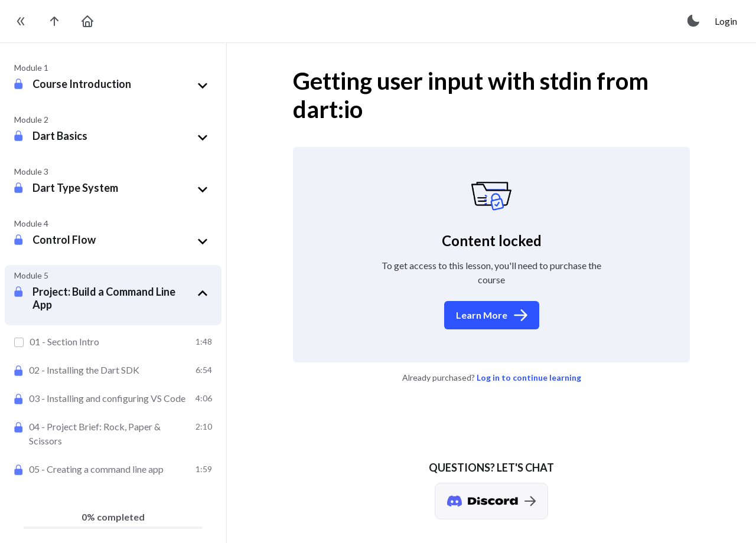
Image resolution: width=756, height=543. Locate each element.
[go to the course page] (54, 21)
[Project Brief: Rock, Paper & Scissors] (113, 434)
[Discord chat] (491, 501)
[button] (122, 86)
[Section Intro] (113, 342)
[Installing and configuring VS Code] (113, 398)
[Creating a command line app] (113, 469)
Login (726, 21)
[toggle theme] (694, 21)
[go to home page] (87, 21)
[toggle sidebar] (21, 21)
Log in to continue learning (529, 377)
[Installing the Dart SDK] (113, 370)
